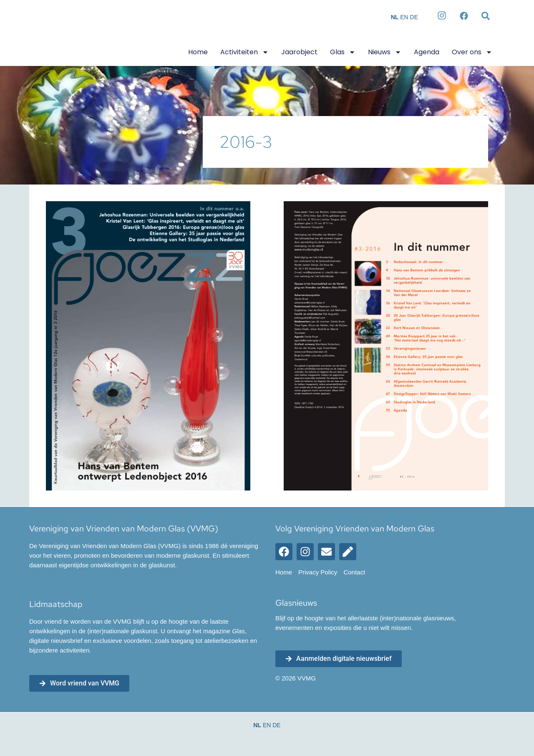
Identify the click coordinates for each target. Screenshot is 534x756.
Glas (343, 52)
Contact (354, 573)
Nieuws (385, 52)
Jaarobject (299, 52)
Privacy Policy (318, 573)
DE (414, 17)
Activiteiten (244, 52)
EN (404, 17)
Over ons (472, 52)
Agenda (427, 52)
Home (198, 52)
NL (395, 17)
